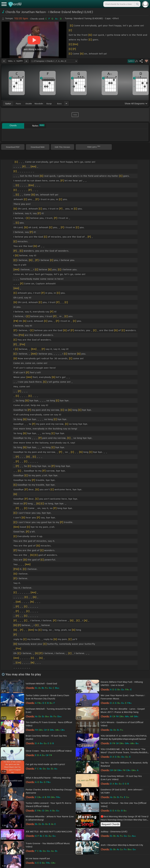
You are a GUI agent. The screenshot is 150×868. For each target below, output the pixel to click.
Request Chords (110, 824)
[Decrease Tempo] (4, 61)
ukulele (29, 104)
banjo (49, 104)
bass (59, 104)
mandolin (39, 104)
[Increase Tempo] (26, 61)
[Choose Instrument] (66, 103)
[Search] (137, 4)
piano (18, 104)
